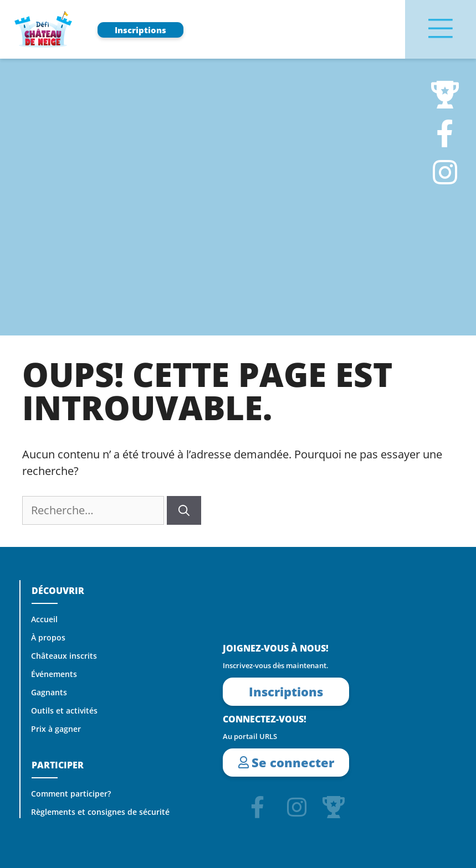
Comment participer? (71, 794)
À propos (49, 638)
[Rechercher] (184, 510)
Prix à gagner (57, 729)
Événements (55, 674)
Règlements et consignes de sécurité (101, 812)
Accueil (45, 619)
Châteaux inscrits (65, 656)
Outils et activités (65, 711)
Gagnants (50, 693)
